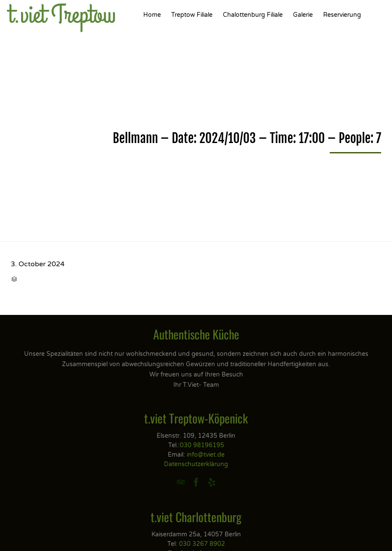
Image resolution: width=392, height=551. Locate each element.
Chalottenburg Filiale (253, 15)
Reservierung (342, 15)
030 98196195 (202, 445)
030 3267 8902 (202, 544)
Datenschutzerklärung (196, 464)
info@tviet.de (206, 455)
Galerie (303, 15)
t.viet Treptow (62, 15)
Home (152, 15)
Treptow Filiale (192, 15)
